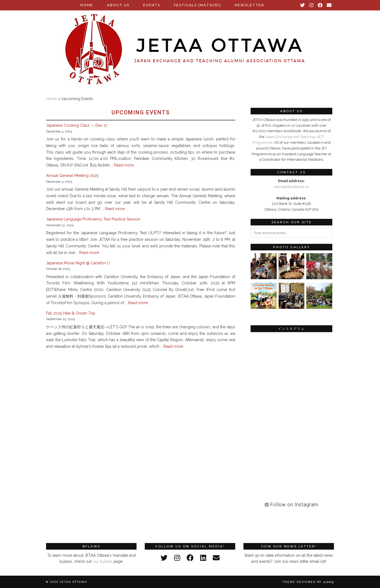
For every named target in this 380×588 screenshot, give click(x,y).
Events (152, 5)
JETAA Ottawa (73, 582)
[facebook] (190, 558)
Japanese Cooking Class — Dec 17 (77, 125)
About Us (118, 5)
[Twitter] (303, 5)
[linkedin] (203, 558)
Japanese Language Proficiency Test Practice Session (93, 219)
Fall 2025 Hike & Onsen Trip (71, 313)
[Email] (329, 5)
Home (87, 5)
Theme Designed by (308, 582)
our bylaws (103, 561)
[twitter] (164, 558)
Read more (124, 165)
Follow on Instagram (292, 504)
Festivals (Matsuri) (197, 5)
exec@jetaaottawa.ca (292, 187)
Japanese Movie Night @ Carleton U (78, 263)
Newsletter (249, 5)
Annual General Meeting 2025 (72, 176)
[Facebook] (320, 5)
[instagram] (177, 558)
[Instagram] (312, 5)
